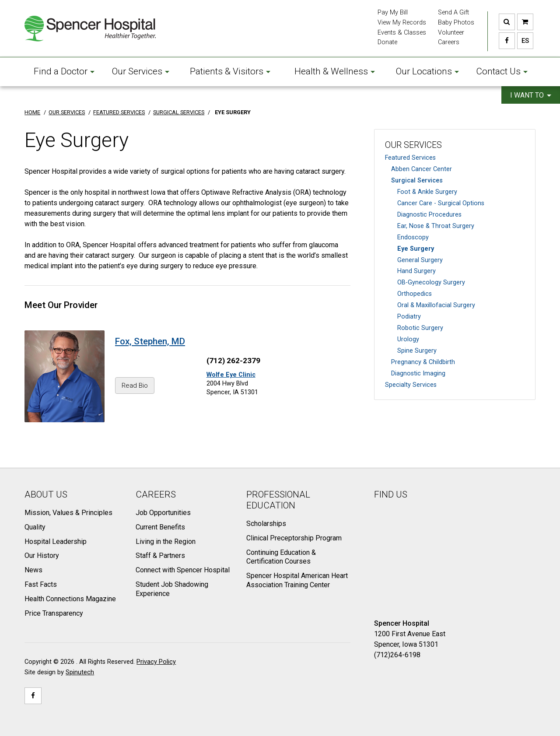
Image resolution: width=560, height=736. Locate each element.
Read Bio (135, 386)
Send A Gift (453, 12)
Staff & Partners (160, 556)
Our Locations (427, 71)
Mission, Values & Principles (68, 513)
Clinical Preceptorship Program (294, 538)
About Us (46, 494)
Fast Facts (41, 584)
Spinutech (80, 672)
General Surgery (420, 260)
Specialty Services (411, 385)
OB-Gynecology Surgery (431, 282)
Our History (42, 556)
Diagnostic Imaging (418, 373)
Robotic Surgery (420, 328)
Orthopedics (415, 294)
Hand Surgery (416, 271)
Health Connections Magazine (70, 599)
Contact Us (502, 71)
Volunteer (451, 33)
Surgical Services (417, 180)
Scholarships (266, 524)
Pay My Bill (393, 12)
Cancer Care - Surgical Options (441, 203)
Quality (35, 527)
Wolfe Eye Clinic (231, 375)
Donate (387, 42)
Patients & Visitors (230, 71)
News (33, 570)
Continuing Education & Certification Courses (281, 557)
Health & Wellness (335, 71)
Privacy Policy (156, 662)
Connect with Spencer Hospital (183, 570)
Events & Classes (402, 33)
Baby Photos (456, 23)
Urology (408, 339)
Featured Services (410, 158)
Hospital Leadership (56, 541)
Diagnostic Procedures (429, 215)
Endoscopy (413, 237)
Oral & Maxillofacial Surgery (436, 305)
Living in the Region (166, 541)
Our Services (141, 71)
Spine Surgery (417, 351)
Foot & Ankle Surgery (427, 192)
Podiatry (409, 317)
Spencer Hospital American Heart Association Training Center (297, 580)
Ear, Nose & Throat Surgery (436, 226)
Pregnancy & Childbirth (423, 362)
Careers (449, 42)
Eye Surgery (416, 249)
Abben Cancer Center (422, 169)
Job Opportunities (163, 513)
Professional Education (278, 500)
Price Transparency (54, 613)
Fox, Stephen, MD (150, 341)
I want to (531, 95)
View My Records (402, 23)
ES (523, 41)
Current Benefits (160, 527)
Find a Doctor (64, 71)
